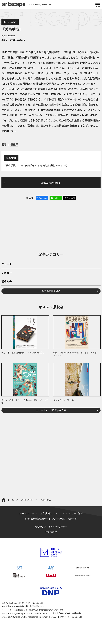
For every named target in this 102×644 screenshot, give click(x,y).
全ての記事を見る (51, 291)
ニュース (7, 264)
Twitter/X (71, 198)
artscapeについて (28, 513)
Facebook (43, 198)
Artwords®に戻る (51, 183)
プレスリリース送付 (72, 513)
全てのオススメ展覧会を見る (51, 410)
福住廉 (14, 144)
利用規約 (39, 527)
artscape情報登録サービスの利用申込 (45, 519)
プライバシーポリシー (57, 527)
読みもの (7, 281)
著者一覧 (72, 519)
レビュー (7, 273)
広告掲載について (50, 513)
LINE (57, 198)
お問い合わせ (51, 532)
